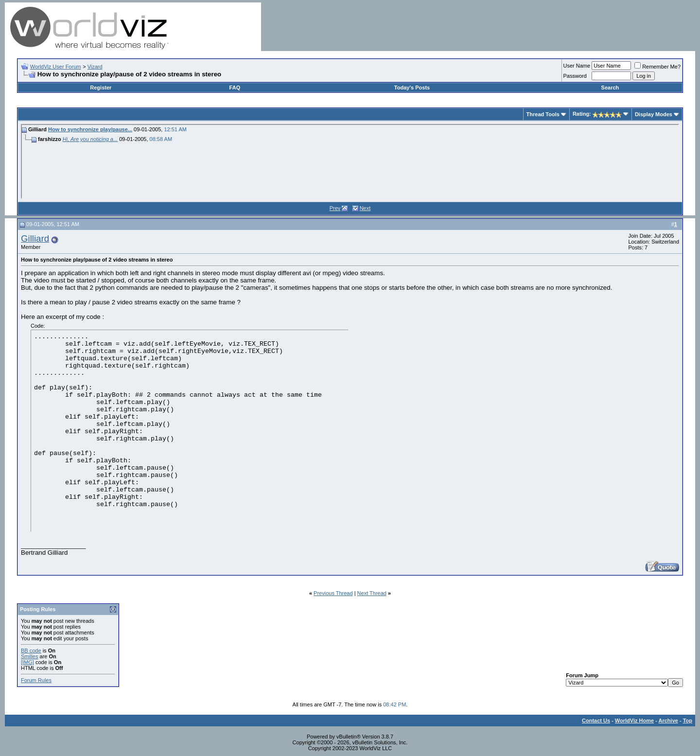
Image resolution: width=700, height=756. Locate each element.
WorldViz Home (634, 721)
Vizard (95, 67)
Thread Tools (543, 114)
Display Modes (654, 114)
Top (688, 721)
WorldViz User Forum (56, 67)
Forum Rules (36, 680)
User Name (577, 66)
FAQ (235, 88)
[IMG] (27, 662)
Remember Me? (657, 67)
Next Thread (372, 593)
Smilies (29, 656)
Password (575, 76)
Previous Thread (333, 593)
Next (365, 208)
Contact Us (596, 721)
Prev (335, 208)
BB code (31, 651)
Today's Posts (412, 88)
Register (101, 88)
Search (610, 88)
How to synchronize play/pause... (90, 129)
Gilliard (35, 238)
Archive (668, 721)
